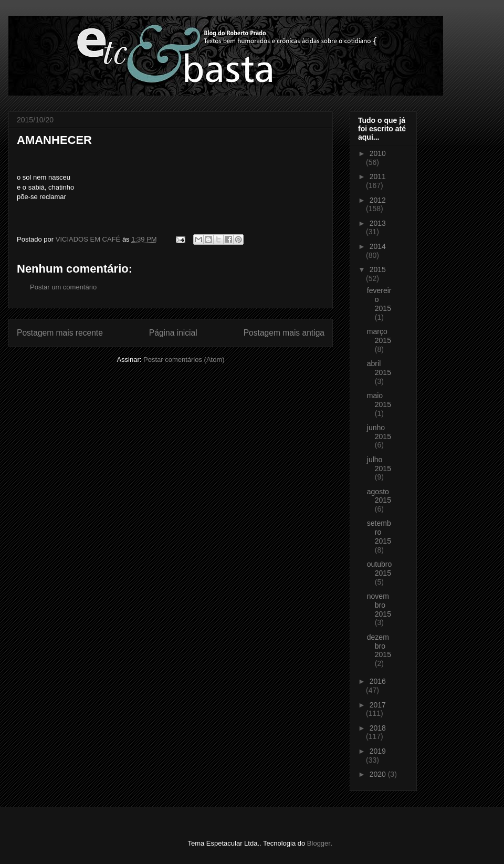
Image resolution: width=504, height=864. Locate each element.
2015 (378, 269)
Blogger (319, 843)
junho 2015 (379, 432)
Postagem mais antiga (284, 333)
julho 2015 (379, 464)
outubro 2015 (379, 569)
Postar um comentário (63, 287)
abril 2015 (379, 368)
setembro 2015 (379, 532)
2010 (378, 153)
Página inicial (173, 333)
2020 (379, 774)
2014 (378, 246)
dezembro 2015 (379, 646)
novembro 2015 (379, 605)
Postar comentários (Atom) (184, 360)
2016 (378, 681)
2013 (378, 223)
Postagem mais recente (60, 333)
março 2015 (379, 336)
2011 (378, 176)
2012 (378, 200)
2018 (378, 728)
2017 (378, 705)
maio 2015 (379, 400)
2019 (378, 751)
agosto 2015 (379, 496)
